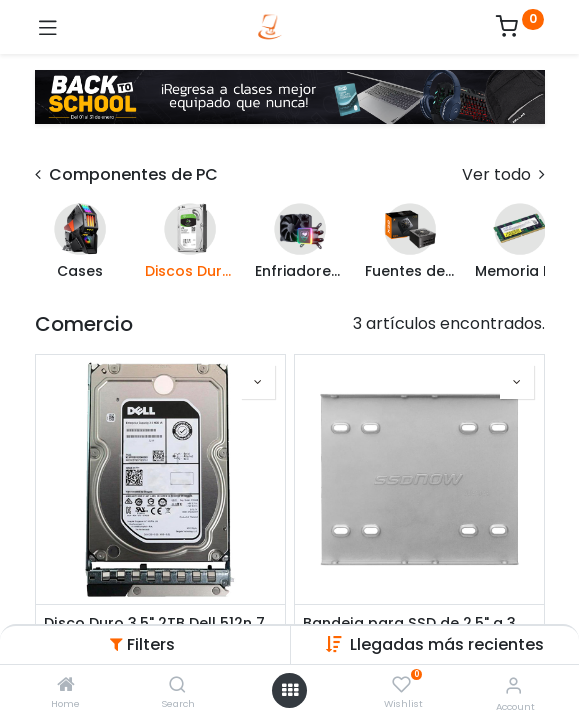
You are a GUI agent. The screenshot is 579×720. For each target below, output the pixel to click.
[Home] (66, 685)
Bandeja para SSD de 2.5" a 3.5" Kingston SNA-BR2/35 (419, 623)
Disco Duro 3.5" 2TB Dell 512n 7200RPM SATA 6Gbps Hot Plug (160, 623)
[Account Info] (513, 685)
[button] (447, 644)
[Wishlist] (401, 685)
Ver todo (503, 175)
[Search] (177, 685)
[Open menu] (290, 690)
